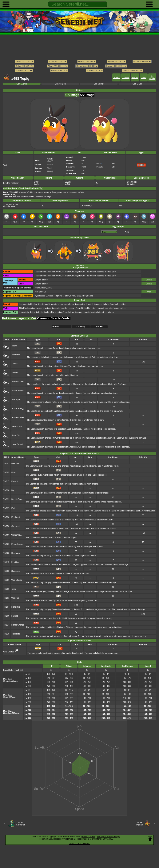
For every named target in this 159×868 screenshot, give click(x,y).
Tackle (15, 346)
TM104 (6, 607)
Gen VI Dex (99, 84)
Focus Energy (18, 409)
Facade (15, 616)
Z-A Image (72, 95)
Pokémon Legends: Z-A (19, 318)
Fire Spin (16, 400)
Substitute (16, 571)
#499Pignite (140, 824)
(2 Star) (76, 296)
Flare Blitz (16, 435)
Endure (15, 508)
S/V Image (87, 95)
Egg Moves (152, 77)
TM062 (6, 544)
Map (149, 292)
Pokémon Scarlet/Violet (54, 318)
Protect (15, 481)
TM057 (6, 535)
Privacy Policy (89, 837)
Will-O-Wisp (17, 535)
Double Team (17, 499)
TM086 (6, 580)
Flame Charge (18, 625)
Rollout (15, 373)
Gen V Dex (137, 84)
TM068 (6, 553)
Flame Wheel (18, 391)
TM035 (6, 508)
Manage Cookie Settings (108, 837)
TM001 (6, 463)
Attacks (135, 78)
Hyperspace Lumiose (44, 296)
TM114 (6, 625)
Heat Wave (16, 553)
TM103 (6, 598)
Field (127, 232)
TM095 (6, 589)
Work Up (15, 598)
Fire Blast (16, 517)
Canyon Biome (41, 280)
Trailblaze (16, 634)
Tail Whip (16, 355)
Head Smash (18, 444)
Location (126, 78)
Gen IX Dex (22, 84)
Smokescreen (18, 382)
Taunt (14, 589)
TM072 (6, 562)
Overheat (16, 526)
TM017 (6, 481)
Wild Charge (17, 580)
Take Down (17, 426)
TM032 (6, 499)
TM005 (6, 472)
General (116, 78)
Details (149, 280)
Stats (144, 78)
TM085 (6, 571)
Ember (15, 364)
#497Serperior (20, 824)
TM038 (6, 517)
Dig (13, 490)
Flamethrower (18, 417)
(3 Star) (62, 296)
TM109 (6, 616)
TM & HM (99, 327)
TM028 (6, 490)
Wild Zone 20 (41, 292)
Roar (14, 472)
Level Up (81, 327)
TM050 (6, 526)
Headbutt (15, 463)
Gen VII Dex (60, 84)
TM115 (6, 634)
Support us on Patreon (79, 843)
